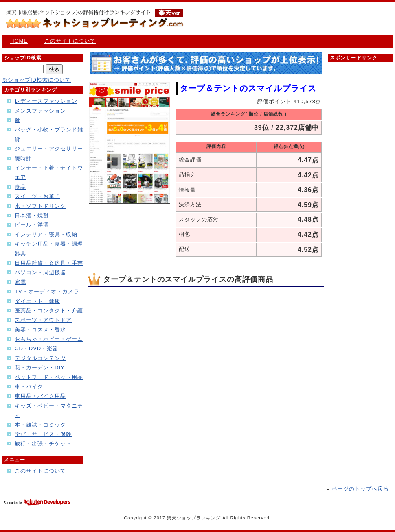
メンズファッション (40, 111)
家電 (20, 282)
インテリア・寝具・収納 (46, 234)
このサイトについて (70, 41)
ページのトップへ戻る (360, 489)
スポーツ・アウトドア (43, 320)
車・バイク (29, 387)
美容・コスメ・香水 (40, 330)
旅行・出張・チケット (43, 444)
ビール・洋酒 (32, 225)
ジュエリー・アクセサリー (49, 149)
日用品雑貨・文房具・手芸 (49, 263)
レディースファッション (46, 101)
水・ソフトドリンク (40, 206)
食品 (20, 187)
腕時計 (23, 158)
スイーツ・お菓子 (37, 196)
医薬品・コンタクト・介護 (49, 311)
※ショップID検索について (36, 80)
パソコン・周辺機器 (40, 272)
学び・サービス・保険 (43, 434)
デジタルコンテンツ (40, 358)
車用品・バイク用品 (40, 396)
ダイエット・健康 (37, 301)
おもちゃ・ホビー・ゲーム (49, 339)
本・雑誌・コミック (40, 425)
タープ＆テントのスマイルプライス (248, 88)
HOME (19, 41)
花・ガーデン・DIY (40, 367)
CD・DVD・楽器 (36, 348)
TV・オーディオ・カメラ (47, 291)
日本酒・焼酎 (32, 215)
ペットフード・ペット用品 (49, 377)
